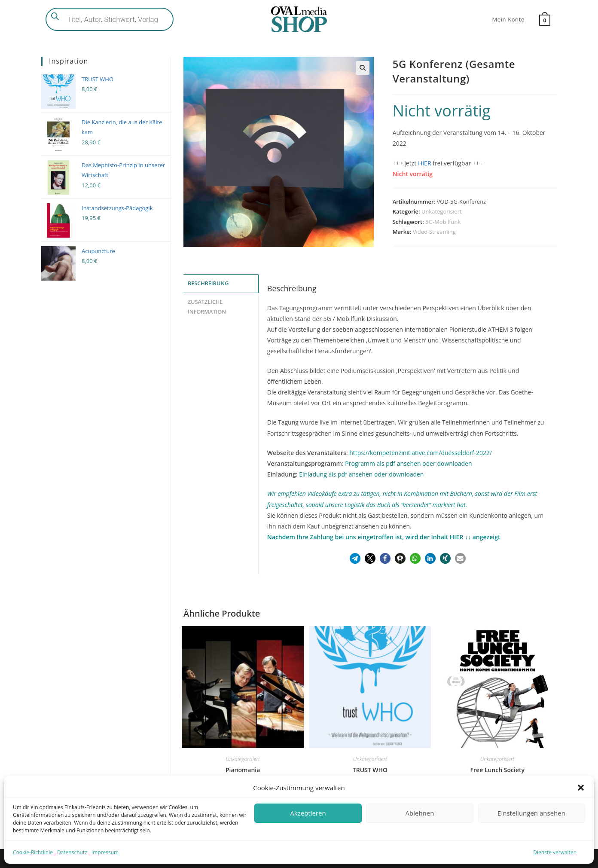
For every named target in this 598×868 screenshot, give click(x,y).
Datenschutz (72, 852)
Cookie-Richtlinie (33, 852)
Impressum (105, 852)
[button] (581, 788)
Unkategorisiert (442, 211)
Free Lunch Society (497, 770)
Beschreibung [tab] (208, 283)
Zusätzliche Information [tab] (207, 306)
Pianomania (243, 770)
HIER (425, 163)
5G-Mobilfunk (443, 222)
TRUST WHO (370, 770)
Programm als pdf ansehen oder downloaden (408, 463)
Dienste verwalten (555, 852)
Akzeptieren (308, 813)
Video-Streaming (434, 232)
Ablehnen (420, 813)
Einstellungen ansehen (531, 813)
